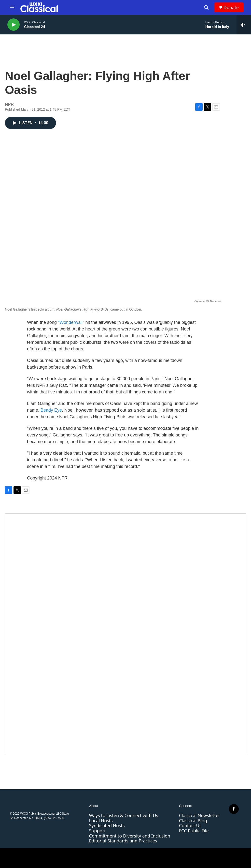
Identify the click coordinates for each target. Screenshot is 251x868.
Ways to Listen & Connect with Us (124, 815)
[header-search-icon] (207, 7)
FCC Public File (194, 831)
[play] (14, 25)
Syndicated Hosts (107, 825)
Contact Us (190, 825)
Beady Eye (51, 410)
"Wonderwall (70, 322)
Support (98, 831)
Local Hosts (101, 821)
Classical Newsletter (200, 815)
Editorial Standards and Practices (123, 841)
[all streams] (244, 25)
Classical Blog (193, 821)
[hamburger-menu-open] (12, 7)
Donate (231, 7)
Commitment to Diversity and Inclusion (130, 836)
